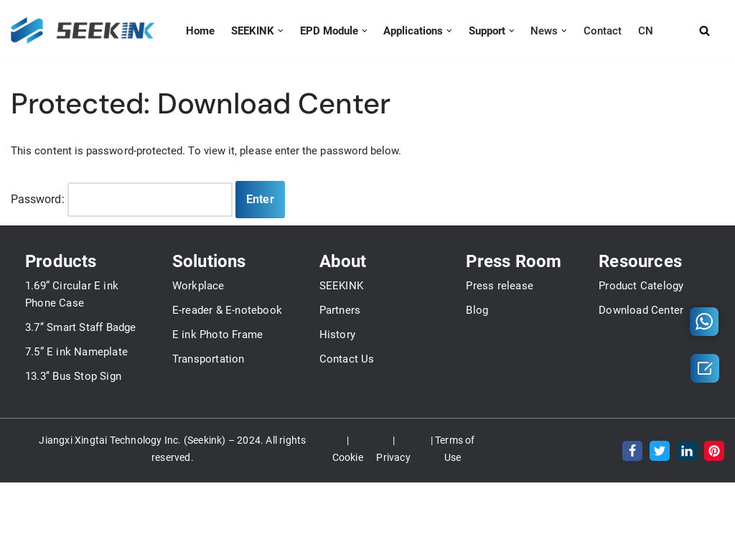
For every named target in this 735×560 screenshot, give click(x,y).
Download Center (641, 431)
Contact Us (347, 480)
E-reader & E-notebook (227, 431)
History (337, 455)
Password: (122, 200)
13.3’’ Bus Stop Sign (73, 497)
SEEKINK (341, 406)
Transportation (209, 480)
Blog (477, 431)
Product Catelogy (641, 406)
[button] (275, 31)
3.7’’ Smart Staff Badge (81, 448)
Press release (500, 406)
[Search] (716, 31)
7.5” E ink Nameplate (76, 472)
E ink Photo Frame (217, 455)
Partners (340, 431)
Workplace (198, 406)
